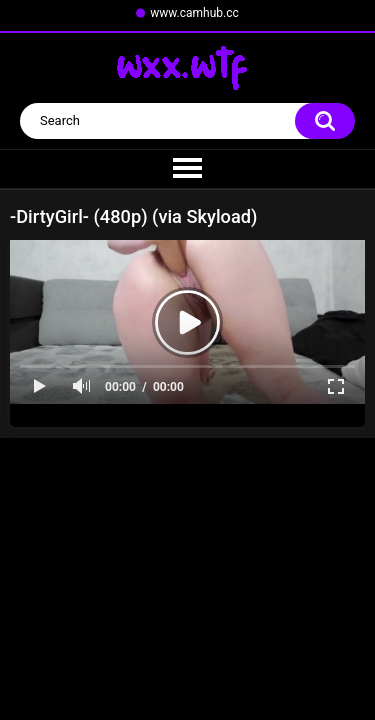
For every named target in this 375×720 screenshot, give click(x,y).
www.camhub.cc (194, 13)
